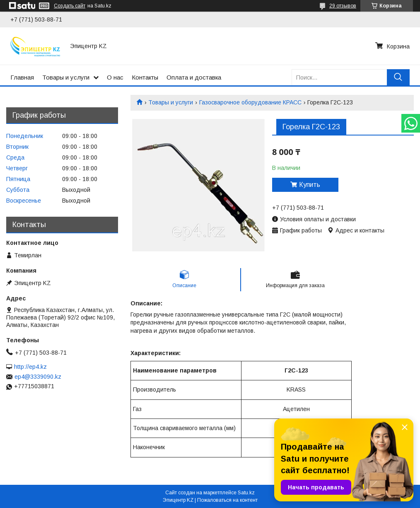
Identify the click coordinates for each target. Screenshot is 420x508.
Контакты (145, 77)
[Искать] (398, 77)
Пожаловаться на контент (227, 500)
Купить (310, 185)
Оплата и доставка (194, 77)
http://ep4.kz (30, 367)
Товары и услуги (66, 77)
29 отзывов (343, 6)
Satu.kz (246, 493)
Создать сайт (70, 6)
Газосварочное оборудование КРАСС (250, 102)
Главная (22, 77)
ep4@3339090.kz (38, 377)
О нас (115, 77)
